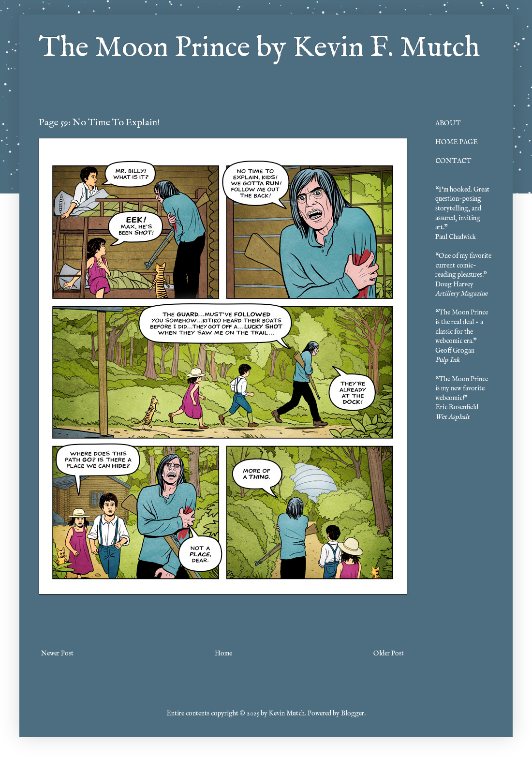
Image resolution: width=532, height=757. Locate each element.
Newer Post (57, 653)
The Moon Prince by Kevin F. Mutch (259, 48)
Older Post (389, 653)
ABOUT (448, 123)
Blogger (353, 713)
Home (223, 653)
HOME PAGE (457, 142)
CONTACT (453, 161)
